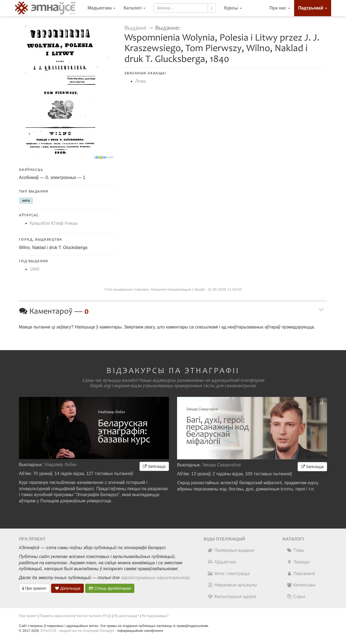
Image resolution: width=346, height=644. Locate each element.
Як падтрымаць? (155, 616)
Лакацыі (298, 562)
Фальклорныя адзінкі (232, 597)
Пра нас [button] (280, 8)
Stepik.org (100, 386)
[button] (233, 8)
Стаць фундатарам (110, 588)
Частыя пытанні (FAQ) (94, 616)
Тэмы (295, 550)
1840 (35, 269)
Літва (140, 81)
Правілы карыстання (56, 616)
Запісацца (154, 466)
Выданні (136, 28)
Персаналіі (301, 574)
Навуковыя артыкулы (232, 585)
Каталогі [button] (134, 8)
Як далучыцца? (127, 616)
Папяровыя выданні (231, 550)
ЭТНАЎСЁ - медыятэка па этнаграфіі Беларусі (77, 631)
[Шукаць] (212, 8)
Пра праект (34, 588)
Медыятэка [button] (102, 8)
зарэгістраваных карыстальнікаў (155, 578)
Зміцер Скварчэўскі (222, 465)
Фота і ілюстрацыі (229, 574)
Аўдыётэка (222, 562)
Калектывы (301, 585)
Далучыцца (68, 588)
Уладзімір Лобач (60, 465)
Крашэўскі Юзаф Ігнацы (54, 223)
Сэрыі (296, 597)
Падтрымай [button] (313, 8)
